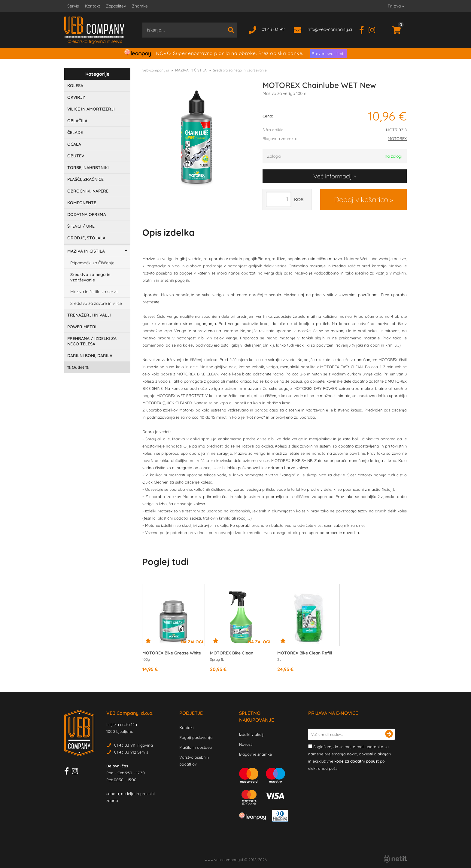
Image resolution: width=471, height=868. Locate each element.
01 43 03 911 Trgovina (134, 745)
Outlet (78, 367)
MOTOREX (397, 138)
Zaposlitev (116, 6)
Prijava (396, 6)
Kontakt (93, 6)
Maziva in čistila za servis (94, 292)
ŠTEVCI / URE (81, 226)
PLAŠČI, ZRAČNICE (85, 179)
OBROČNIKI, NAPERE (88, 191)
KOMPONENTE (82, 203)
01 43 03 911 (274, 29)
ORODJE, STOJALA (86, 238)
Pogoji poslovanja (196, 737)
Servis (73, 6)
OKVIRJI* (76, 97)
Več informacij (333, 176)
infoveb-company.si (329, 29)
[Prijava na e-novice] (389, 734)
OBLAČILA (77, 121)
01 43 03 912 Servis (131, 752)
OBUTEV (76, 156)
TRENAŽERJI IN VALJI (89, 315)
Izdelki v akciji (252, 734)
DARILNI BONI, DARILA (90, 356)
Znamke (140, 6)
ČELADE (75, 132)
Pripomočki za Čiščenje (92, 263)
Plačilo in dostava (196, 747)
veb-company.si (156, 70)
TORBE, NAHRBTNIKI (88, 168)
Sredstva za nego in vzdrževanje (90, 277)
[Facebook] (364, 29)
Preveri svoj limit (328, 53)
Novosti (246, 744)
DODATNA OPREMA (87, 214)
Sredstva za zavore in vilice (96, 303)
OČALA (74, 144)
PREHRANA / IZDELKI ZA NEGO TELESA (92, 341)
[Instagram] (374, 29)
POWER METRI (82, 327)
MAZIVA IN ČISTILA (86, 251)
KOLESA (75, 86)
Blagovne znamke (255, 754)
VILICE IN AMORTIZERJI (91, 109)
